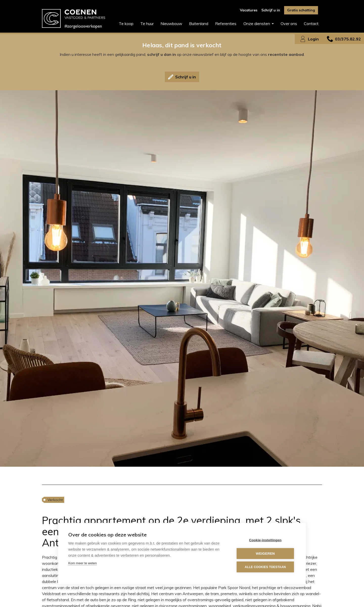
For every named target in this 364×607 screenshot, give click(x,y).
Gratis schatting (301, 10)
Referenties (226, 24)
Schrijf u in (271, 10)
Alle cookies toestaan (265, 567)
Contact (311, 24)
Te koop (126, 24)
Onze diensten (257, 24)
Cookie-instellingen (265, 540)
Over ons (289, 24)
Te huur (147, 24)
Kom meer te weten (83, 563)
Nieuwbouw (171, 24)
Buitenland (199, 24)
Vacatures (249, 10)
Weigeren (265, 554)
